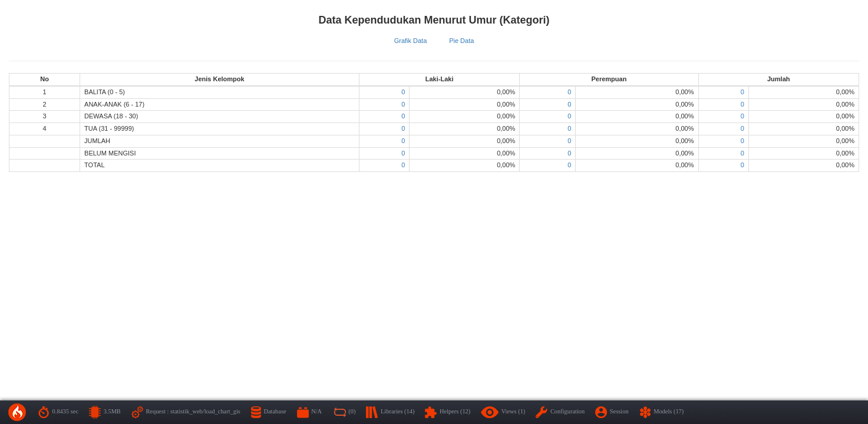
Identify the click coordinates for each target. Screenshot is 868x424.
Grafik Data (411, 41)
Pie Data (461, 41)
